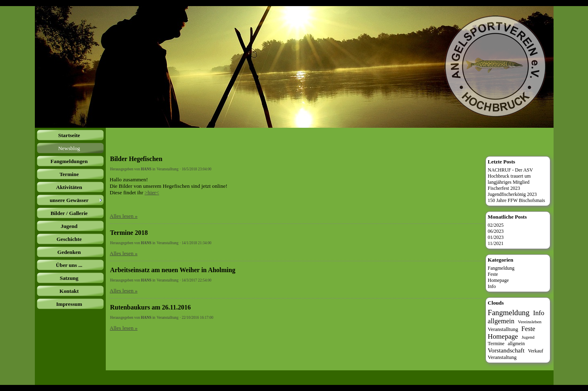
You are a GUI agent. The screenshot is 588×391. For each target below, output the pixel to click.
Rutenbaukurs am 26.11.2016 (151, 307)
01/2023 (496, 237)
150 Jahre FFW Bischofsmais (516, 200)
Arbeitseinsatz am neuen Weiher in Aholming (173, 270)
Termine (496, 344)
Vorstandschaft (506, 350)
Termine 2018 (129, 233)
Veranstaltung (502, 357)
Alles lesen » (124, 216)
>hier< (152, 192)
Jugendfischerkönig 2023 (512, 194)
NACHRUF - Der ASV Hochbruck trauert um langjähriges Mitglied (511, 176)
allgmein (516, 344)
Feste (493, 274)
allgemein (501, 321)
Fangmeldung (501, 268)
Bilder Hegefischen (136, 159)
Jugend (528, 337)
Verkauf (536, 351)
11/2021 (496, 243)
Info (492, 286)
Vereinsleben (530, 322)
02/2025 (496, 225)
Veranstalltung (168, 169)
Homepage (498, 280)
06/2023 (496, 231)
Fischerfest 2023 (504, 188)
